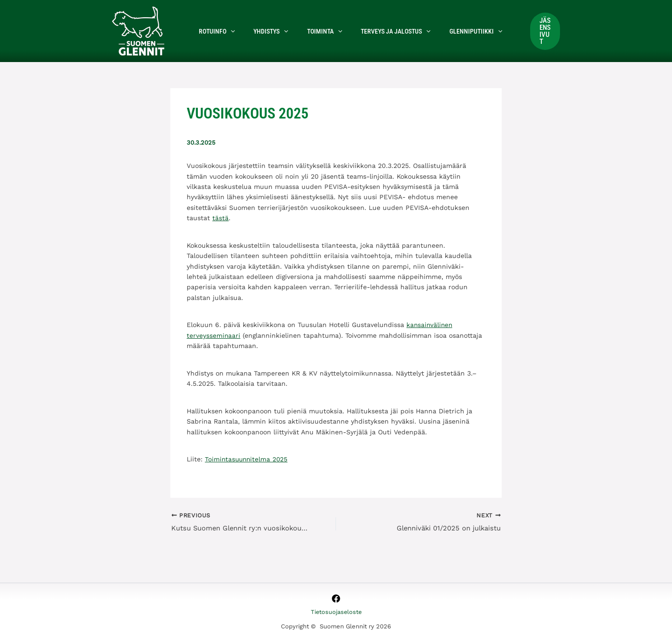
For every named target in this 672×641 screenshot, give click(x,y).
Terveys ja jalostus (376, 31)
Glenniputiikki (451, 31)
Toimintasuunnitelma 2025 (247, 459)
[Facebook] (336, 599)
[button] (228, 31)
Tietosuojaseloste (336, 612)
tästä (220, 218)
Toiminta (311, 31)
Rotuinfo (214, 31)
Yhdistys (262, 31)
